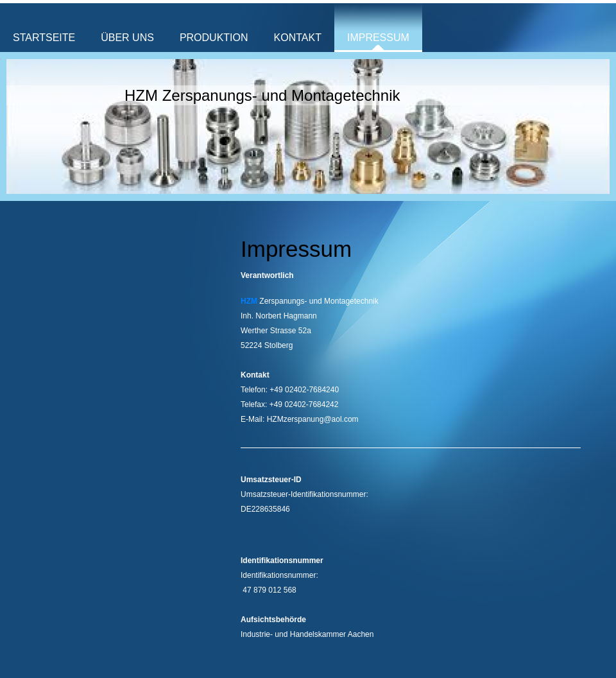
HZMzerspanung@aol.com (313, 419)
